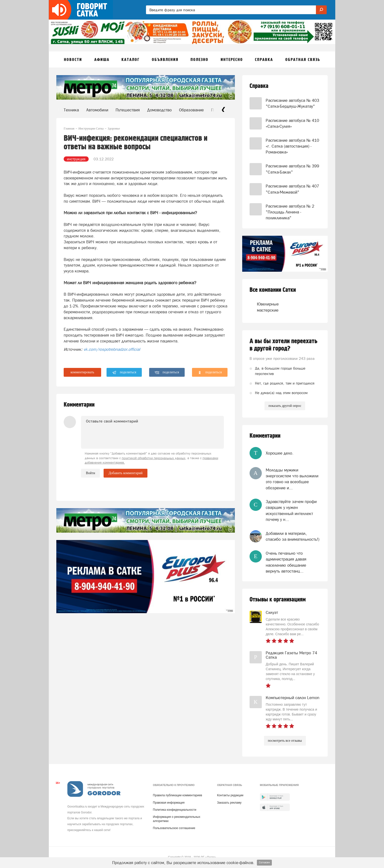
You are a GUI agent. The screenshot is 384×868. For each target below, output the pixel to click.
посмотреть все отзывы (285, 741)
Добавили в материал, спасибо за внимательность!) (293, 536)
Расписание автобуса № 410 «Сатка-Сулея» (292, 123)
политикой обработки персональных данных (154, 458)
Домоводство (159, 110)
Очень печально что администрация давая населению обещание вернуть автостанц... (286, 562)
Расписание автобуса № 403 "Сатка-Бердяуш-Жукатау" (292, 103)
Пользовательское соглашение (174, 828)
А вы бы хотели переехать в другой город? (283, 345)
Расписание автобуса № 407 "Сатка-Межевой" (292, 189)
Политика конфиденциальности (174, 810)
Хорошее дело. (280, 453)
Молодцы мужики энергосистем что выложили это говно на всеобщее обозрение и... (292, 479)
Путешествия (128, 110)
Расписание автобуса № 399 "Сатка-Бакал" (292, 169)
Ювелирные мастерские (266, 307)
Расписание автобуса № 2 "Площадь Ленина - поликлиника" (290, 212)
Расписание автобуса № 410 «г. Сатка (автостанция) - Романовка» (292, 146)
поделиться (124, 373)
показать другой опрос (285, 406)
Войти (90, 473)
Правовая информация (169, 803)
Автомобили (97, 110)
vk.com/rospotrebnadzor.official (112, 349)
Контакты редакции (230, 795)
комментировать (82, 372)
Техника (71, 110)
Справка (259, 86)
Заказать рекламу (229, 803)
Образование (191, 110)
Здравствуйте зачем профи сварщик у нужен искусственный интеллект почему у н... (291, 510)
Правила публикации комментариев (177, 795)
